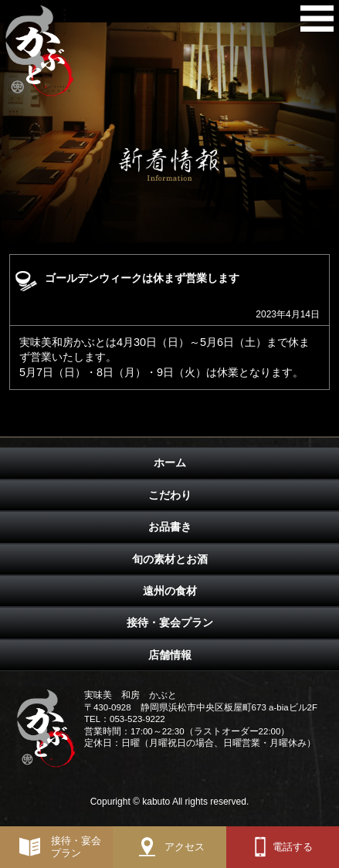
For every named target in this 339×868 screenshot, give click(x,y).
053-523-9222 (137, 719)
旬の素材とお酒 (170, 559)
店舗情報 (170, 655)
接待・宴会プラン (170, 622)
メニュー (317, 22)
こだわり (170, 495)
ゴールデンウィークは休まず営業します (142, 278)
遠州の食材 (170, 591)
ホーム (170, 463)
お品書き (170, 527)
